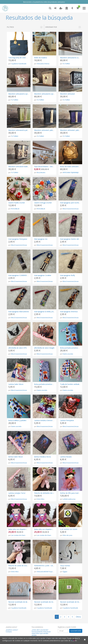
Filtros (25, 27)
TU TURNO (66, 64)
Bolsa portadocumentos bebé (71, 348)
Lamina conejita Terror (17, 493)
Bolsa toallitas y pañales (17, 420)
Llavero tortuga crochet (43, 203)
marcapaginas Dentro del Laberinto (73, 239)
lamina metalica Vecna (42, 457)
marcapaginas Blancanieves (19, 312)
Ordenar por (63, 27)
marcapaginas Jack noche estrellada (73, 203)
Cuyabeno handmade (19, 64)
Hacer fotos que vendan (40, 633)
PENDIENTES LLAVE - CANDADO (47, 566)
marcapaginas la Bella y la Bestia (46, 312)
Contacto (9, 632)
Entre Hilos (41, 499)
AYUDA (34, 635)
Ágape (65, 572)
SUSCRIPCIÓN (76, 631)
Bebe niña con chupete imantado (21, 529)
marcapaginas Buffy (67, 275)
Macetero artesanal (67, 94)
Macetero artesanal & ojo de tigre (47, 94)
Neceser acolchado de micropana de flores (50, 602)
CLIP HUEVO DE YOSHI (69, 529)
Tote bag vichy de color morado (20, 58)
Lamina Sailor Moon (16, 384)
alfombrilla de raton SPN (17, 348)
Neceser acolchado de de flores (20, 602)
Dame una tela (68, 354)
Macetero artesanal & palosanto (20, 130)
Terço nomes (65, 566)
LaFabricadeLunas (69, 499)
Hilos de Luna (67, 535)
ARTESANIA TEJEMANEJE (71, 172)
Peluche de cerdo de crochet (19, 566)
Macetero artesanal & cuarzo (71, 58)
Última (78, 617)
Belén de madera (41, 58)
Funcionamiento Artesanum (41, 632)
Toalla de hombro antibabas (71, 384)
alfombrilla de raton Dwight (44, 348)
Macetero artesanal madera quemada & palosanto (27, 166)
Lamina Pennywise (67, 420)
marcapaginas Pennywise (18, 239)
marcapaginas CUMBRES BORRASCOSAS (24, 275)
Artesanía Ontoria (43, 64)
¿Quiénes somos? (12, 630)
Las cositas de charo (18, 535)
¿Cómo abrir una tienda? (40, 630)
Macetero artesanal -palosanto (46, 130)
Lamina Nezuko (66, 457)
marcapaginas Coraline (43, 275)
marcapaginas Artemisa (69, 312)
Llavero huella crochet (17, 203)
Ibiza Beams (41, 172)
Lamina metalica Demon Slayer (46, 420)
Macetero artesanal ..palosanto (72, 130)
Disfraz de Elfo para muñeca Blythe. (73, 493)
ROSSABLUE (15, 209)
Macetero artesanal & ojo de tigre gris (23, 94)
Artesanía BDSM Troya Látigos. (47, 572)
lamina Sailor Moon (16, 457)
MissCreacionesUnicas (71, 209)
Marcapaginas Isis (41, 239)
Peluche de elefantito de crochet (46, 493)
